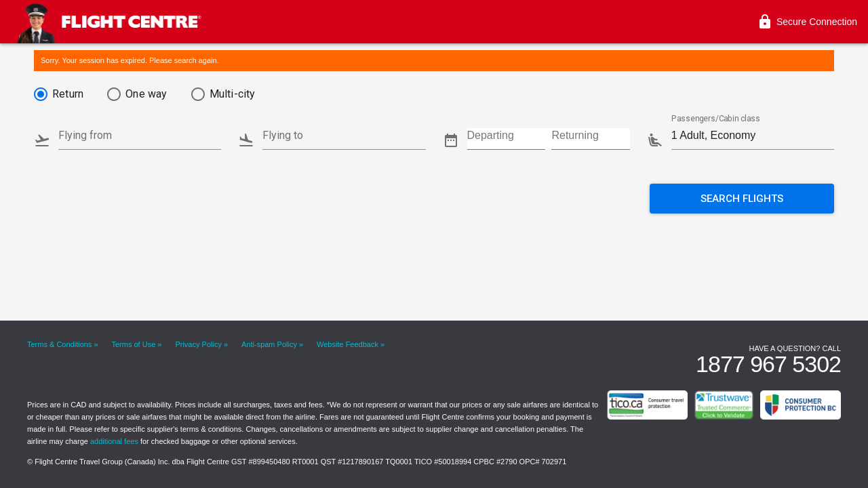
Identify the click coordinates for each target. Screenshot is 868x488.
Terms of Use (134, 344)
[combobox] (140, 132)
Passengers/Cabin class (716, 119)
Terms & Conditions (59, 344)
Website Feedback (348, 344)
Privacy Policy (198, 344)
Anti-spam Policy (269, 344)
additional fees (114, 441)
